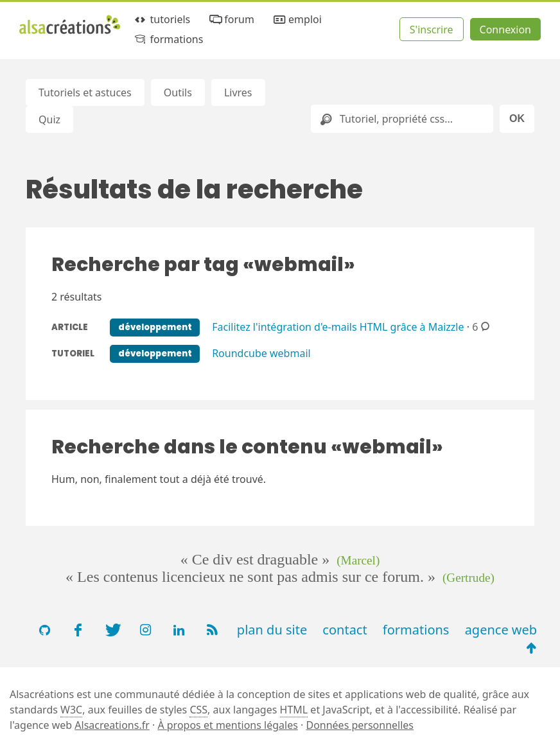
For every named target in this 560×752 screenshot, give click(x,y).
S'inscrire (432, 30)
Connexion (505, 30)
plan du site (272, 630)
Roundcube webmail (261, 353)
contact (345, 630)
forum (231, 20)
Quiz (49, 119)
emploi (297, 20)
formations (168, 39)
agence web (501, 630)
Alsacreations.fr (112, 725)
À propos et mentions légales (227, 725)
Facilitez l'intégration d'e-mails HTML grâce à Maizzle (338, 326)
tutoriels (162, 20)
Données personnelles (360, 725)
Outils (178, 92)
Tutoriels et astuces (85, 92)
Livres (238, 92)
